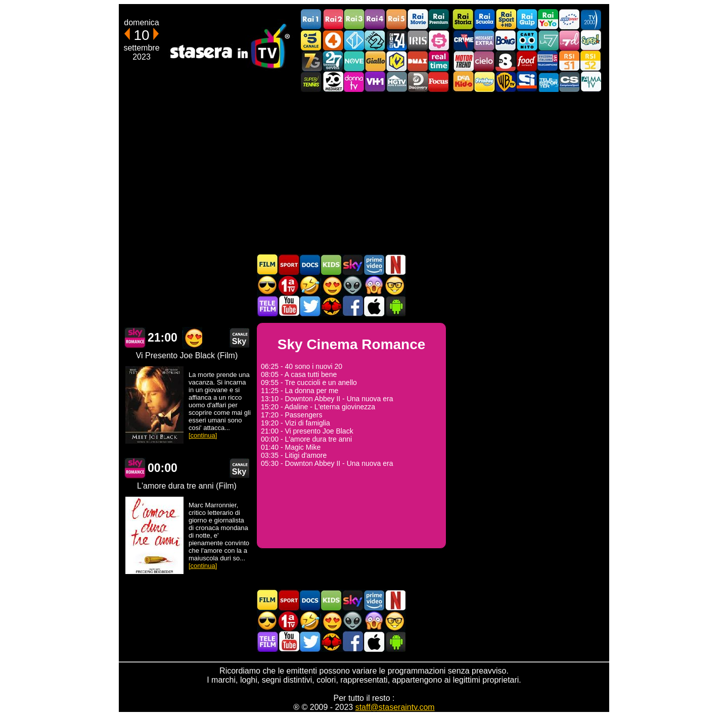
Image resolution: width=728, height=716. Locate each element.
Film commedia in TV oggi (310, 285)
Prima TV (289, 285)
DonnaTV (354, 82)
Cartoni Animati (331, 265)
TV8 (506, 61)
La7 (548, 40)
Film (267, 265)
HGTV (396, 82)
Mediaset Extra (484, 40)
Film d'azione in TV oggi (267, 285)
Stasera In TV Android (395, 306)
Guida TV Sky (352, 265)
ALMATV (590, 82)
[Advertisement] (364, 173)
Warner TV (506, 82)
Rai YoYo (548, 19)
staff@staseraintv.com (395, 707)
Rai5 (396, 19)
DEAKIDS (463, 82)
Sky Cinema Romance (135, 338)
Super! (590, 40)
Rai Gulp (527, 19)
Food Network (527, 61)
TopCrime (463, 40)
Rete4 (333, 40)
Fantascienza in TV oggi (352, 285)
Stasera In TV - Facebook (352, 306)
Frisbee (484, 82)
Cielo (484, 61)
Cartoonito (527, 40)
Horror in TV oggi (374, 285)
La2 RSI (590, 61)
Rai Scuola (484, 19)
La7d (569, 40)
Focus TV (439, 82)
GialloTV (375, 61)
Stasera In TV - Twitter (310, 306)
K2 (396, 61)
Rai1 (311, 19)
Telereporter (548, 82)
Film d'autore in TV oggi (395, 285)
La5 (439, 40)
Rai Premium (439, 19)
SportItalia (527, 82)
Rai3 (354, 19)
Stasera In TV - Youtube (289, 306)
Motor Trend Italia (463, 61)
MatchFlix (331, 306)
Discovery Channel (418, 82)
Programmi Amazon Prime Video (374, 265)
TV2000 (590, 19)
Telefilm (267, 306)
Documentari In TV (310, 265)
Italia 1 (354, 40)
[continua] (203, 435)
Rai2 (333, 19)
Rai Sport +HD (506, 19)
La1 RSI (569, 61)
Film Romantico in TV (331, 285)
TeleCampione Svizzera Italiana (548, 61)
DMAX (418, 61)
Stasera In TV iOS (374, 306)
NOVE (354, 61)
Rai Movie (418, 19)
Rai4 (375, 19)
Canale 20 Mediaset (333, 82)
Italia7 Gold (311, 61)
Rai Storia (463, 19)
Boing (506, 40)
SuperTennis (311, 82)
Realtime (439, 61)
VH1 (375, 82)
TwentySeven (333, 61)
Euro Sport (569, 19)
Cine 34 (396, 40)
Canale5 (311, 40)
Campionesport (569, 82)
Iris (418, 40)
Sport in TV (289, 265)
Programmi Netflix (395, 265)
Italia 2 (375, 40)
